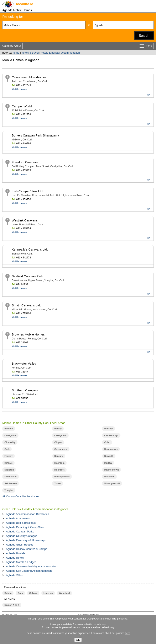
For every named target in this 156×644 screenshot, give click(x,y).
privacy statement (89, 615)
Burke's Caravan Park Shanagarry (35, 135)
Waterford (64, 593)
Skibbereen (11, 483)
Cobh (107, 442)
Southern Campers (25, 390)
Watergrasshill (112, 483)
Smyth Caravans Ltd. (26, 305)
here (128, 633)
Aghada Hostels (16, 553)
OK (78, 640)
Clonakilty (10, 442)
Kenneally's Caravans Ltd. (30, 249)
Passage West (62, 477)
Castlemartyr (111, 435)
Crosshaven (61, 449)
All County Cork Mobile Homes (21, 496)
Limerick (48, 593)
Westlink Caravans (25, 220)
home (16, 53)
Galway (33, 593)
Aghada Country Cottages (22, 536)
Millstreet (59, 470)
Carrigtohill (60, 435)
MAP (149, 95)
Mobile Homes (19, 89)
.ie (25, 4)
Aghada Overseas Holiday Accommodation (32, 566)
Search (144, 36)
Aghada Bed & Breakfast (21, 523)
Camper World (22, 106)
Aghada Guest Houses (20, 545)
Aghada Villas (14, 575)
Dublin (8, 593)
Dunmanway (111, 449)
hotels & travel (30, 53)
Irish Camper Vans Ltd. (27, 191)
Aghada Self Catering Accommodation (29, 571)
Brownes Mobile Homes (28, 334)
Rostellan (109, 477)
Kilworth (109, 456)
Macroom (59, 463)
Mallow (108, 463)
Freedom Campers (25, 162)
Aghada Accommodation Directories (28, 514)
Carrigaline (10, 435)
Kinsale (8, 463)
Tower (58, 483)
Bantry (58, 429)
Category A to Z (12, 46)
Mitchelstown (111, 470)
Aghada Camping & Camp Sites (25, 527)
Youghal (9, 490)
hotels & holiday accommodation (60, 53)
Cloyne (58, 442)
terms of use (10, 615)
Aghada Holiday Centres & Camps (27, 549)
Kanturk (59, 456)
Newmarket (11, 477)
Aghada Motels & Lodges (21, 562)
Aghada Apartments (18, 518)
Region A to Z (12, 605)
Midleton (9, 470)
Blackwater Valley (24, 363)
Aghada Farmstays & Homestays (26, 540)
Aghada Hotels (15, 558)
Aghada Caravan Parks (20, 532)
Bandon (9, 429)
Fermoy (9, 456)
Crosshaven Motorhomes (29, 77)
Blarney (108, 429)
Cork (7, 449)
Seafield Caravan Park (27, 276)
